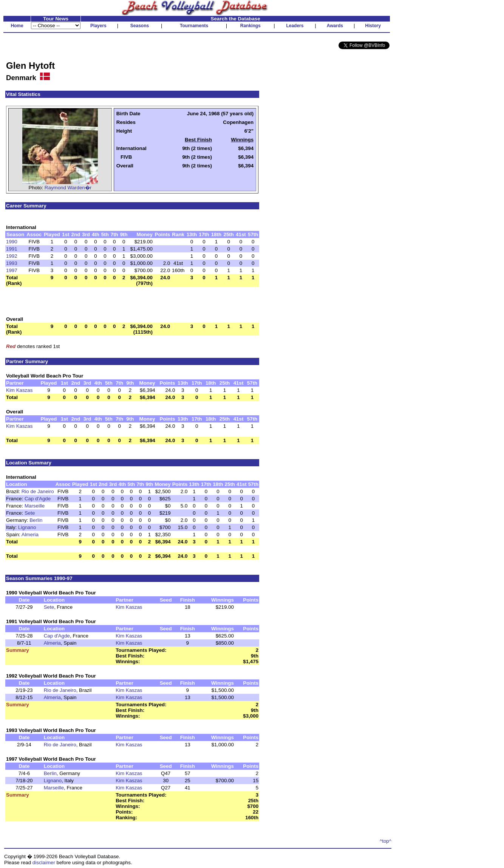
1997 (12, 270)
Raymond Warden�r (68, 188)
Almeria (30, 535)
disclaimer (44, 863)
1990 (12, 242)
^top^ (386, 841)
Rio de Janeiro (38, 491)
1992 (12, 256)
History (373, 26)
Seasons (140, 26)
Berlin (36, 520)
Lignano (27, 527)
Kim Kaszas (19, 390)
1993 (12, 263)
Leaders (295, 26)
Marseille (35, 506)
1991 (12, 249)
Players (98, 26)
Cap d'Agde (38, 499)
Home (17, 26)
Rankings (250, 26)
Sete (30, 513)
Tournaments (194, 26)
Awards (335, 26)
